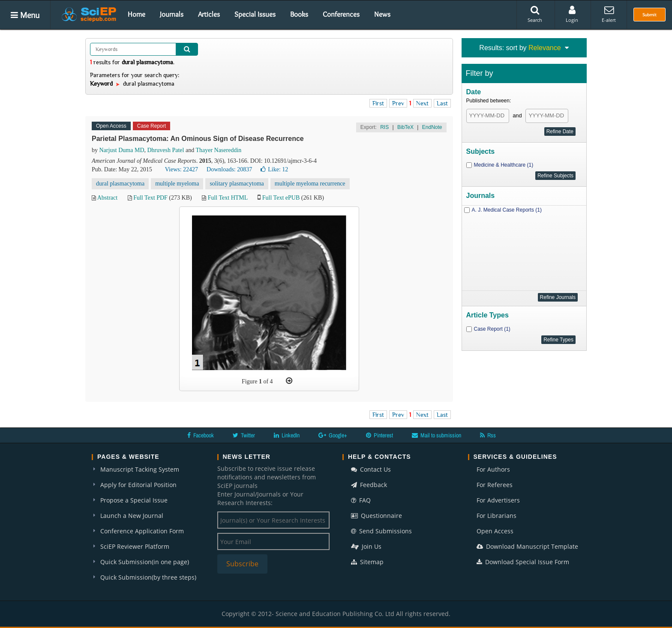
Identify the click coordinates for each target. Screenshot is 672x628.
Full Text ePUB (281, 198)
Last (442, 103)
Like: (274, 169)
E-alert (609, 14)
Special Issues (255, 14)
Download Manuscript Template (527, 546)
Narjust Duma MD (122, 150)
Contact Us (371, 469)
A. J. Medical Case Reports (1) (507, 210)
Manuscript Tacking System (140, 469)
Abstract (107, 198)
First (378, 103)
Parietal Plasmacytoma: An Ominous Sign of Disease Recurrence (198, 139)
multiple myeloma (177, 184)
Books (299, 14)
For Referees (495, 485)
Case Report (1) (492, 329)
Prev (398, 103)
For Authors (493, 469)
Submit (649, 15)
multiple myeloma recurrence (310, 184)
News (382, 14)
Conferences (341, 14)
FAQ (361, 500)
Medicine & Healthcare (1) (504, 165)
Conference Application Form (142, 531)
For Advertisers (498, 500)
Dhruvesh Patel (166, 150)
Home (136, 14)
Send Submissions (381, 531)
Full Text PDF (150, 198)
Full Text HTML (228, 198)
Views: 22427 (181, 169)
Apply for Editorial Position (138, 485)
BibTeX (405, 127)
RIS (384, 127)
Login (572, 14)
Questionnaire (376, 516)
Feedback (369, 485)
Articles (209, 14)
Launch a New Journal (132, 516)
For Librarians (496, 516)
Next (422, 103)
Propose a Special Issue (134, 500)
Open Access (495, 531)
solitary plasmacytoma (237, 184)
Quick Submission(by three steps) (148, 577)
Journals (172, 14)
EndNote (432, 127)
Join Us (366, 546)
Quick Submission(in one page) (145, 562)
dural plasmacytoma (120, 184)
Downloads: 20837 (229, 169)
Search (535, 14)
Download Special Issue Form (523, 562)
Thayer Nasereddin (218, 150)
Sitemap (367, 562)
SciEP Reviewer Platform (135, 546)
